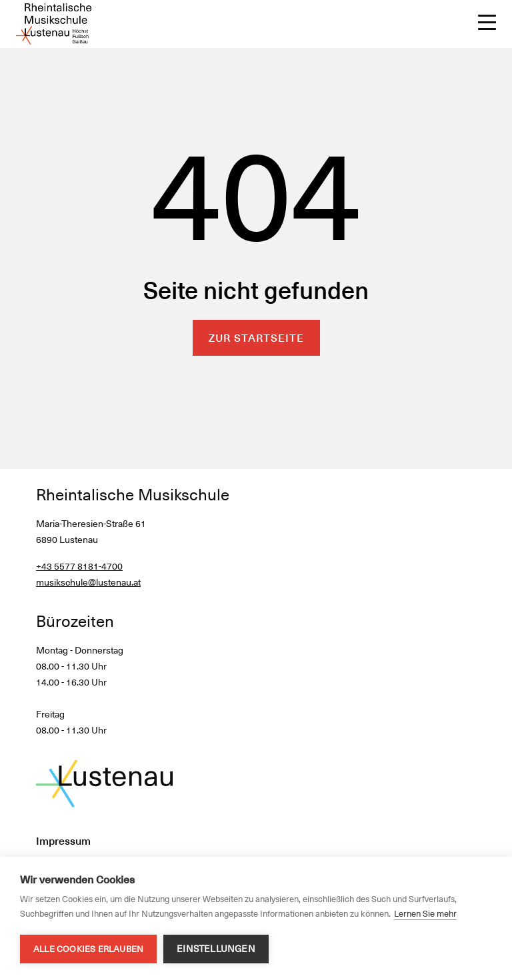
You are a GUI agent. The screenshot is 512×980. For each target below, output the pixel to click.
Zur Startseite (256, 338)
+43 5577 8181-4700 (79, 566)
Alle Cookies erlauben (88, 949)
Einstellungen (216, 949)
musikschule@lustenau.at (88, 582)
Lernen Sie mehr (425, 914)
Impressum (63, 841)
